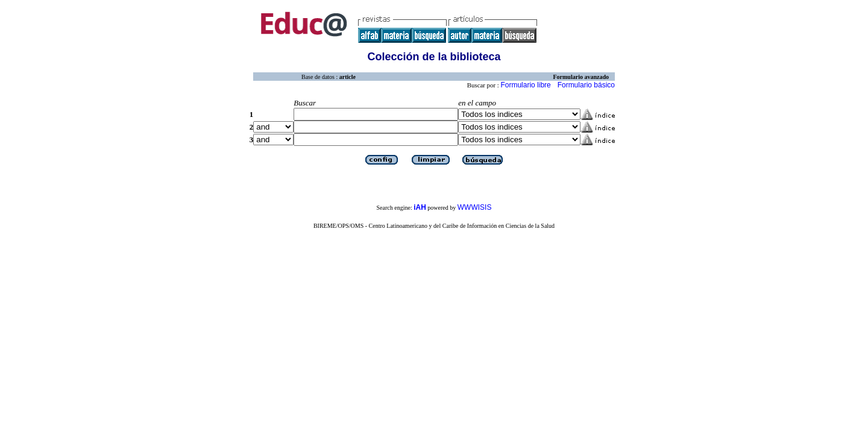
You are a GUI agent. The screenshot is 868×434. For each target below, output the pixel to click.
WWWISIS (475, 207)
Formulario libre (525, 85)
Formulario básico (586, 85)
